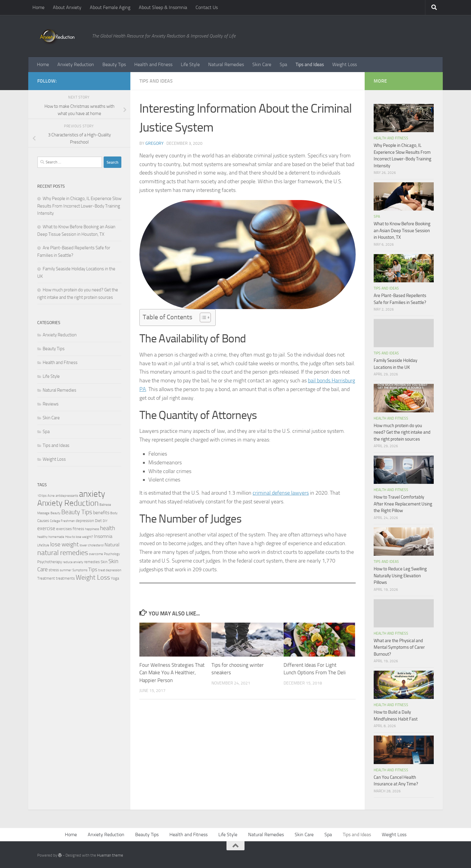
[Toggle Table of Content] (202, 317)
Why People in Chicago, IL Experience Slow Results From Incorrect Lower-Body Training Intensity (79, 206)
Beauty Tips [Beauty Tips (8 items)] (77, 512)
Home (38, 7)
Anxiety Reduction (76, 64)
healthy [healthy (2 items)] (42, 537)
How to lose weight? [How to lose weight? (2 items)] (79, 537)
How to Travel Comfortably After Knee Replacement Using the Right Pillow (403, 504)
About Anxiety (67, 7)
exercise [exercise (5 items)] (46, 528)
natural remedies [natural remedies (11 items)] (63, 553)
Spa (283, 64)
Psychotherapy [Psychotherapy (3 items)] (50, 562)
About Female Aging (110, 7)
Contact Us (207, 7)
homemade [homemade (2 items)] (56, 537)
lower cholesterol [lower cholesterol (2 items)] (92, 545)
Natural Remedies (226, 64)
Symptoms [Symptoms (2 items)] (80, 570)
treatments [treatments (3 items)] (65, 578)
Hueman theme (110, 855)
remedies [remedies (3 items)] (92, 562)
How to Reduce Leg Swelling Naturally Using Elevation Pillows (400, 576)
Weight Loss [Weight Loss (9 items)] (93, 577)
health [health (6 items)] (108, 528)
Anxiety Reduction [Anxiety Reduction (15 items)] (68, 503)
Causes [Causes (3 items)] (43, 521)
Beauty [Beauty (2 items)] (55, 513)
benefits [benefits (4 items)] (101, 513)
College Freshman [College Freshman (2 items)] (62, 521)
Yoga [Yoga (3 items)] (115, 578)
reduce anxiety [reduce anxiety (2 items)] (73, 562)
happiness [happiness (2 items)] (92, 529)
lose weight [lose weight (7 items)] (64, 544)
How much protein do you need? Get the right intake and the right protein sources (402, 432)
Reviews (51, 404)
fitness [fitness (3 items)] (78, 529)
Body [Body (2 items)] (114, 513)
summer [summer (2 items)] (66, 570)
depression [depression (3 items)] (85, 521)
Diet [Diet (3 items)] (98, 521)
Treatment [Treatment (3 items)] (46, 578)
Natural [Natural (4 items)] (112, 545)
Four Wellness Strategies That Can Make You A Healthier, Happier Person (172, 673)
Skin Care (262, 64)
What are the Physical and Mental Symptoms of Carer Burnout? (399, 647)
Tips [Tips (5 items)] (93, 569)
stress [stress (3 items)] (54, 570)
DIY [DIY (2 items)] (105, 521)
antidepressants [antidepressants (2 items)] (67, 496)
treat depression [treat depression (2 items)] (110, 570)
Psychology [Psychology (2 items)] (112, 554)
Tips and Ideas (310, 64)
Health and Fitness (153, 64)
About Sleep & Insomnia (163, 7)
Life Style (190, 64)
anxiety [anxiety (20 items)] (92, 494)
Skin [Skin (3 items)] (104, 562)
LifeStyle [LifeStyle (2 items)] (43, 545)
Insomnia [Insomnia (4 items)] (103, 536)
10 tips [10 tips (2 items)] (42, 496)
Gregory (155, 143)
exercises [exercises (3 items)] (64, 529)
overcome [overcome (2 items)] (96, 554)
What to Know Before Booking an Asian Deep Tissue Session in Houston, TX (402, 231)
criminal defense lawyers (281, 493)
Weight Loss (345, 64)
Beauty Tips (114, 64)
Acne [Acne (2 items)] (51, 496)
